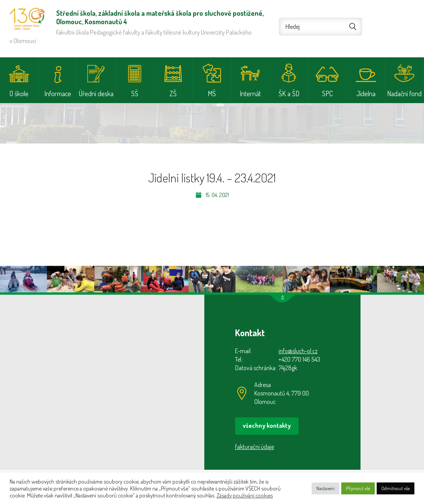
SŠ (135, 93)
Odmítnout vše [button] (396, 488)
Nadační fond (404, 93)
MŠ (212, 93)
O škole (19, 93)
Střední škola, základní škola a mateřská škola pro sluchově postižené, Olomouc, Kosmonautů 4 (27, 19)
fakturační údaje (255, 447)
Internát (250, 93)
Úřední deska (96, 93)
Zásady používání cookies (245, 495)
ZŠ (173, 93)
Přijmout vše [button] (358, 488)
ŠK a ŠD (289, 93)
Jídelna (366, 93)
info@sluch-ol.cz (298, 351)
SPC (327, 93)
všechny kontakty (267, 426)
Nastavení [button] (326, 488)
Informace (58, 93)
